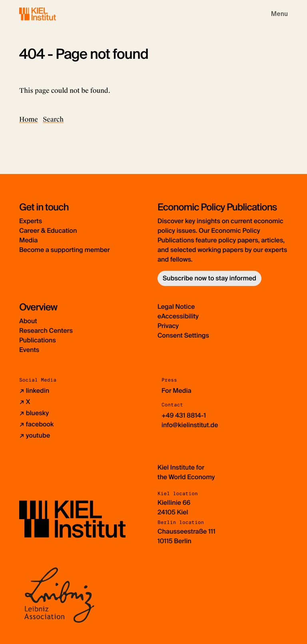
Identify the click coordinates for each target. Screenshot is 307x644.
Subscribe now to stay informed (209, 278)
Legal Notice (176, 307)
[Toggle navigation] (279, 14)
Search (53, 119)
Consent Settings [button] (183, 335)
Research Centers (46, 331)
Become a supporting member (65, 250)
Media (28, 240)
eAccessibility (178, 316)
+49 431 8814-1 (184, 415)
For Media (176, 391)
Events (29, 350)
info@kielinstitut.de (190, 425)
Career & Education (48, 231)
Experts (31, 221)
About (28, 321)
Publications (38, 340)
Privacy (168, 326)
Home (29, 119)
